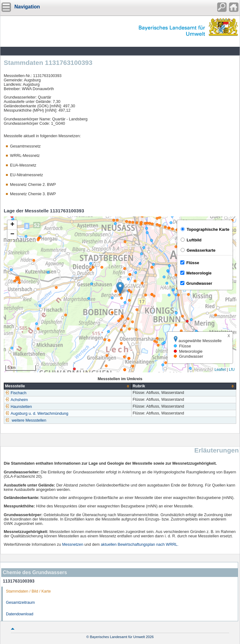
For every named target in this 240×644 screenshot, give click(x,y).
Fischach (16, 393)
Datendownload (20, 614)
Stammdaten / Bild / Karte (28, 591)
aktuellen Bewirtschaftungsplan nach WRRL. (140, 545)
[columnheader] (68, 386)
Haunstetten (18, 407)
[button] (120, 288)
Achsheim (16, 400)
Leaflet (220, 370)
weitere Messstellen (29, 420)
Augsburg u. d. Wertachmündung (37, 414)
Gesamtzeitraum (20, 603)
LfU (232, 370)
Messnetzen (73, 545)
